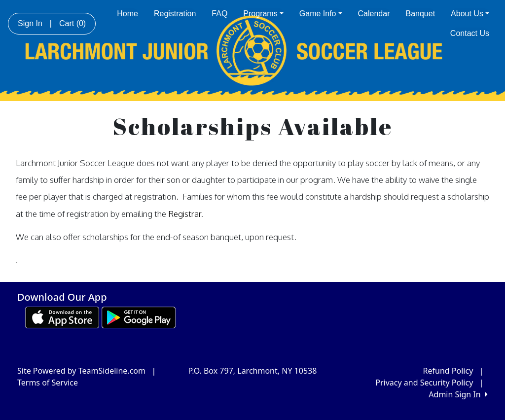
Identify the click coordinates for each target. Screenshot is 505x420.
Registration (175, 14)
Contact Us (470, 33)
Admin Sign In (458, 394)
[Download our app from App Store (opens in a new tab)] (62, 316)
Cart (72, 23)
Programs (263, 14)
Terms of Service (48, 383)
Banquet (421, 14)
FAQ (219, 14)
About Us (470, 14)
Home (127, 14)
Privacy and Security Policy (424, 383)
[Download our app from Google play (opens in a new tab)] (139, 316)
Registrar (184, 213)
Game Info (321, 14)
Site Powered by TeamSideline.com (81, 371)
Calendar (374, 14)
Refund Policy (448, 371)
